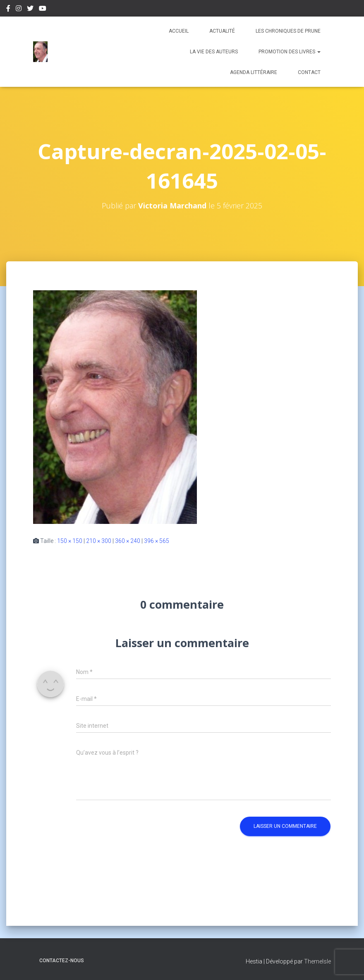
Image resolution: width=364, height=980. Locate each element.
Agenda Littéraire (254, 72)
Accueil (179, 31)
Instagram (19, 10)
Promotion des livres (290, 52)
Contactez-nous (62, 961)
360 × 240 (128, 541)
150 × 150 (70, 541)
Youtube (43, 10)
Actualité (222, 31)
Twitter (30, 10)
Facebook (8, 10)
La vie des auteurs (214, 52)
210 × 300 (99, 541)
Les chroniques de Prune (288, 31)
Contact (309, 72)
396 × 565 (157, 541)
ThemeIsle (317, 961)
